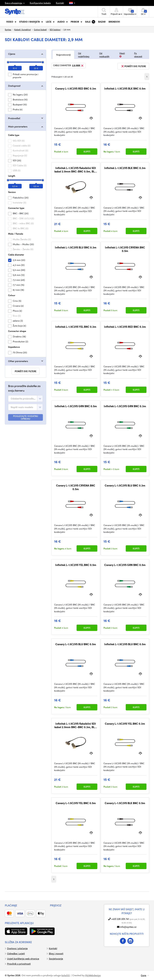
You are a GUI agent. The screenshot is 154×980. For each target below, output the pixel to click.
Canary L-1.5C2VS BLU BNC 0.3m (125, 485)
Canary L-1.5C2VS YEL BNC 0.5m (76, 803)
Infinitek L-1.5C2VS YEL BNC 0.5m (76, 565)
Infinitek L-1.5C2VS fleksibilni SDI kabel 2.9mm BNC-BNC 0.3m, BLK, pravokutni (76, 725)
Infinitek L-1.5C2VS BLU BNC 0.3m (76, 247)
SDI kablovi (55, 29)
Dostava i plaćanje (17, 948)
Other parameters (18, 361)
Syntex (8, 29)
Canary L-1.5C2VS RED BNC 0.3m (76, 88)
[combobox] (25, 399)
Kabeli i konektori (23, 29)
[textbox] (23, 399)
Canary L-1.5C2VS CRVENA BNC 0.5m (76, 487)
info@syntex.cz (128, 927)
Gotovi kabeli (40, 29)
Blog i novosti (56, 953)
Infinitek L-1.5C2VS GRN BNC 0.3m (125, 406)
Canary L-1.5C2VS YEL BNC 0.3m (125, 724)
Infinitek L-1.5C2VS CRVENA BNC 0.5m (125, 249)
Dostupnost (14, 86)
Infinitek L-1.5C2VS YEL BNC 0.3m (76, 327)
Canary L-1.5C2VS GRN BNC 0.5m (125, 565)
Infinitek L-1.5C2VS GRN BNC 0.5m (76, 406)
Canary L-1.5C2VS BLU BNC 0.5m (76, 644)
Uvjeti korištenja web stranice (23, 959)
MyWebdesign (93, 975)
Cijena (12, 54)
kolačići (66, 975)
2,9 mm (78, 66)
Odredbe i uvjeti (16, 953)
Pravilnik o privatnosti (19, 964)
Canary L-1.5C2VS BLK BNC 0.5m (125, 803)
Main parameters (18, 126)
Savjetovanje (56, 959)
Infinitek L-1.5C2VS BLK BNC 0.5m (125, 88)
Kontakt (60, 3)
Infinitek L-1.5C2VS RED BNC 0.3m (125, 327)
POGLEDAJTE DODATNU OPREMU (26, 417)
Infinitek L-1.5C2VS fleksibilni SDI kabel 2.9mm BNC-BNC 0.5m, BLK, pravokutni (76, 170)
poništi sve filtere (26, 371)
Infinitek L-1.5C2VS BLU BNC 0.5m (125, 644)
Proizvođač (14, 118)
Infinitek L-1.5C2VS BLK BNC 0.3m (125, 168)
